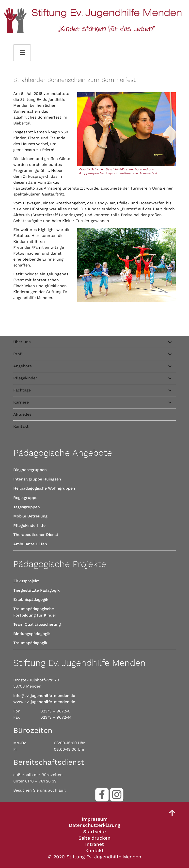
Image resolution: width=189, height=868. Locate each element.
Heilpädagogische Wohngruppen (44, 488)
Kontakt (21, 426)
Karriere (21, 402)
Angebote (23, 366)
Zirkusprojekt (26, 581)
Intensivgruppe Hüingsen (37, 479)
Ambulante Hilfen (30, 544)
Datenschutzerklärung (94, 825)
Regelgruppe (25, 498)
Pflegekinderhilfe (29, 525)
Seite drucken (94, 838)
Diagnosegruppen (30, 470)
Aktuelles (22, 414)
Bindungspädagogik (32, 634)
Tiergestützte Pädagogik (36, 590)
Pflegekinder (25, 378)
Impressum (95, 819)
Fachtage (22, 390)
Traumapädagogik (30, 643)
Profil (19, 354)
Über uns (22, 342)
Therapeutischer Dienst (36, 535)
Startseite (94, 832)
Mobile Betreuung (30, 516)
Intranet (94, 844)
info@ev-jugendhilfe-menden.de (44, 696)
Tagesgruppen (27, 507)
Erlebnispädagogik (31, 599)
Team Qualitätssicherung (37, 624)
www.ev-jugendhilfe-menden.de (44, 702)
